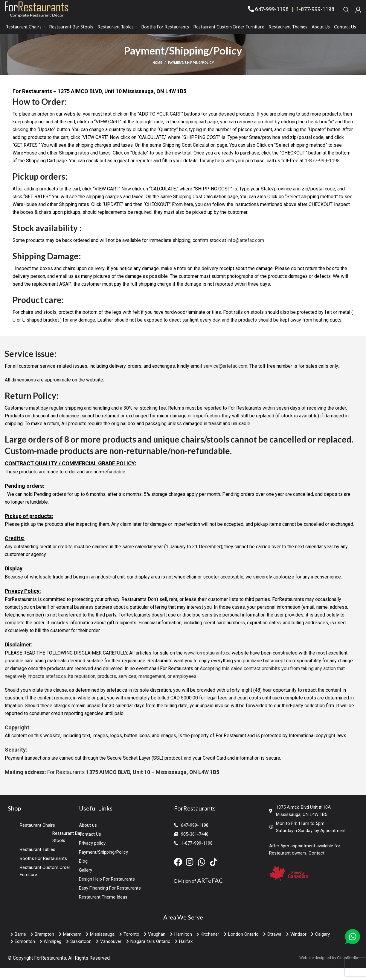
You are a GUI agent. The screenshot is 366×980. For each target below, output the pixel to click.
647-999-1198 (272, 15)
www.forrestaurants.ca (207, 665)
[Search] (346, 16)
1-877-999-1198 (315, 15)
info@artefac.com (246, 253)
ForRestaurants (50, 970)
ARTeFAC (210, 893)
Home (157, 75)
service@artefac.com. (226, 378)
